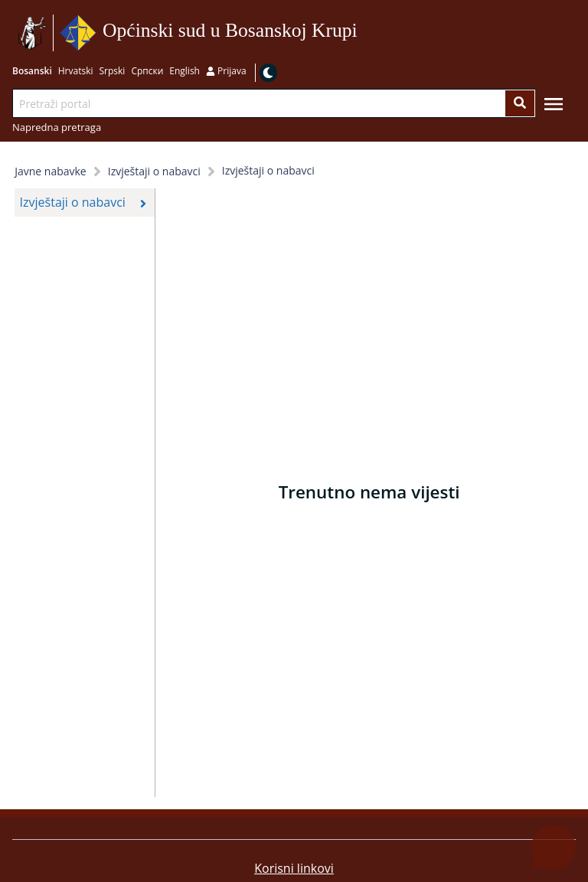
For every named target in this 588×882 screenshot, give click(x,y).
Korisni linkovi (294, 868)
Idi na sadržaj (363, 33)
